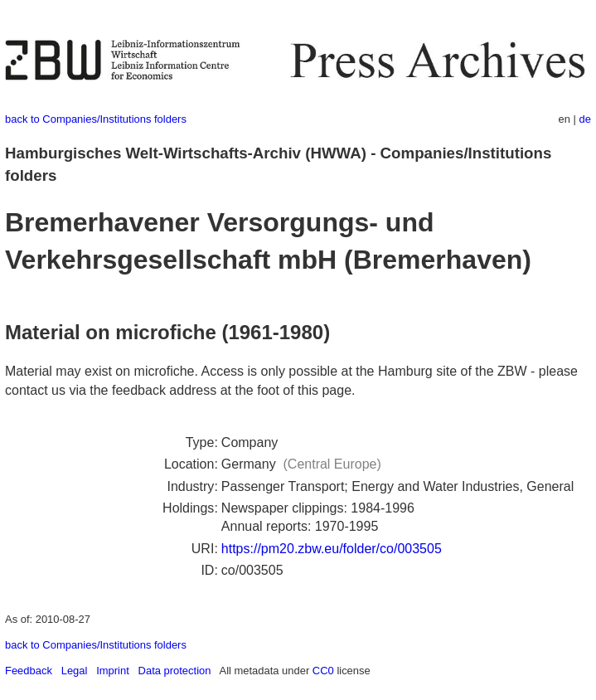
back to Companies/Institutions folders (96, 119)
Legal (75, 671)
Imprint (113, 671)
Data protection (175, 671)
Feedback (29, 671)
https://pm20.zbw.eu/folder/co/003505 (332, 549)
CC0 (323, 671)
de (585, 119)
